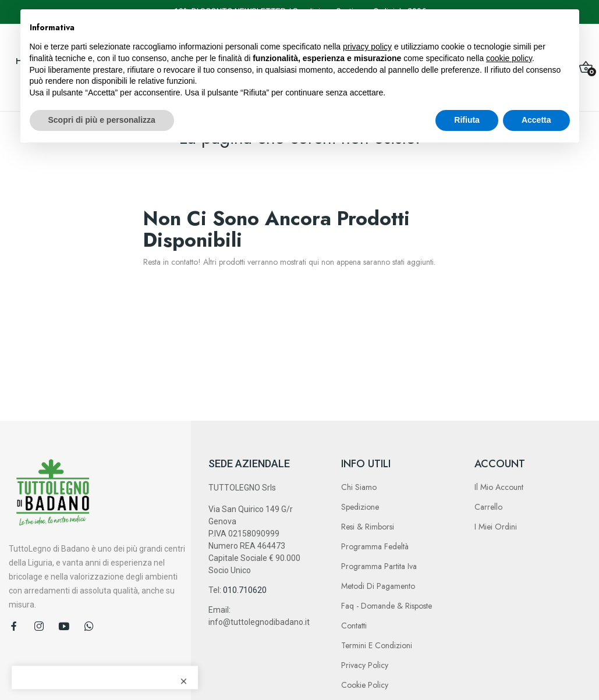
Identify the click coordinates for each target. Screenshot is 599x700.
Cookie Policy (365, 685)
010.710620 (245, 590)
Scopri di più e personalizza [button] (102, 120)
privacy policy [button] (367, 47)
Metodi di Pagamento (378, 586)
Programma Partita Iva (379, 566)
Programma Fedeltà (375, 546)
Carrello (488, 507)
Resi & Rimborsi (368, 527)
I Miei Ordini (496, 527)
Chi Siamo (359, 487)
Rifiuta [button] (467, 120)
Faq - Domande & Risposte (387, 606)
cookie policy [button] (509, 58)
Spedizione (360, 507)
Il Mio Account (499, 487)
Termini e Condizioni (377, 645)
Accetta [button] (536, 120)
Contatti (354, 626)
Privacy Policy (365, 665)
